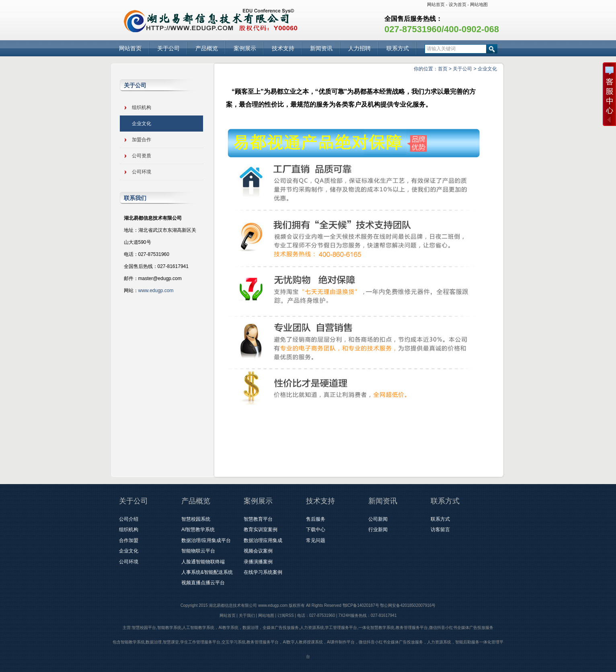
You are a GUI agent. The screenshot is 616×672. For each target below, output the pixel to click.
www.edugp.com (156, 291)
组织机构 (142, 107)
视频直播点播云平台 (203, 583)
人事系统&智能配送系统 (207, 572)
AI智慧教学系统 (198, 530)
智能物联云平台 (198, 551)
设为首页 (458, 4)
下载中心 (316, 530)
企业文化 (487, 69)
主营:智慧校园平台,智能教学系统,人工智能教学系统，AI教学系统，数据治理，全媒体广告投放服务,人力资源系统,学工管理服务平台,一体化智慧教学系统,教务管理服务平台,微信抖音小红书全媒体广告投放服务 (308, 628)
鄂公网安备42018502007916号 (408, 605)
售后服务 (316, 519)
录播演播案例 (258, 562)
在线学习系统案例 (263, 572)
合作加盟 (129, 540)
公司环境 (142, 172)
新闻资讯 (321, 48)
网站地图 (479, 4)
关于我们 (247, 615)
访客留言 (440, 530)
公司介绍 (129, 519)
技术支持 (283, 48)
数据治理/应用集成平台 (206, 540)
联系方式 (398, 48)
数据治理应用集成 (263, 540)
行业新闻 (378, 530)
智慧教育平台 (258, 519)
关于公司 (168, 48)
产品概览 (207, 48)
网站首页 (436, 4)
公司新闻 (378, 519)
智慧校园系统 (196, 519)
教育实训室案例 (261, 530)
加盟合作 (142, 140)
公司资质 (142, 156)
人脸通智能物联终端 (203, 562)
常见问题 (316, 540)
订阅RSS (286, 615)
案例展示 (245, 48)
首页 (443, 69)
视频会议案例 (258, 551)
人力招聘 (359, 48)
